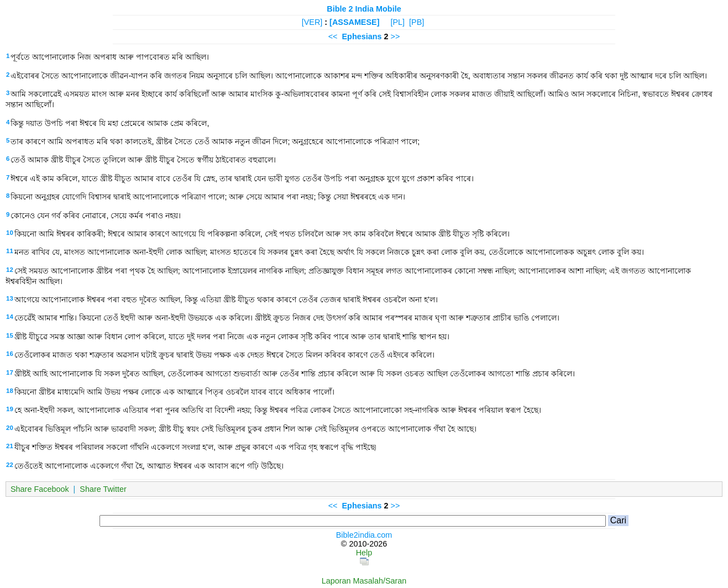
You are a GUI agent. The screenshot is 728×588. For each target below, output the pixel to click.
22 (10, 465)
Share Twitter (103, 489)
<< (333, 36)
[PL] (397, 22)
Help (364, 553)
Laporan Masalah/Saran (364, 581)
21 (10, 446)
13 (10, 298)
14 (10, 317)
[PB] (417, 22)
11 (10, 251)
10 (10, 233)
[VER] (312, 22)
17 (10, 372)
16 (10, 354)
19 (10, 409)
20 (10, 428)
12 (10, 270)
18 (10, 391)
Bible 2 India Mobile (364, 9)
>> (396, 36)
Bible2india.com (364, 535)
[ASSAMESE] (354, 22)
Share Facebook (40, 489)
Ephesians (362, 36)
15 (10, 335)
